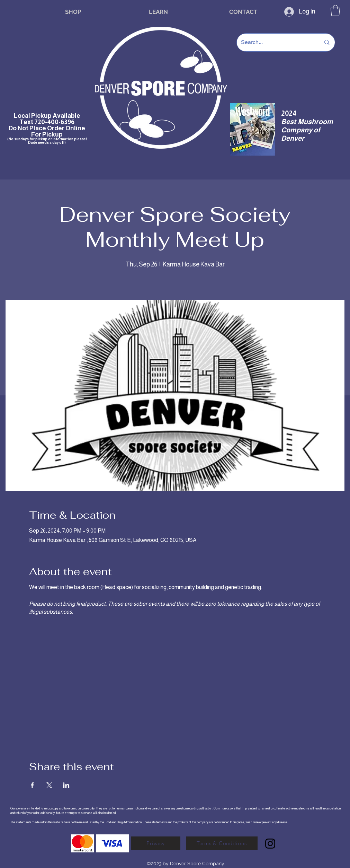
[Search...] (276, 42)
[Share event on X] (49, 785)
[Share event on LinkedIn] (66, 785)
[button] (335, 10)
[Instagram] (270, 844)
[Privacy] (156, 843)
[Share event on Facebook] (32, 785)
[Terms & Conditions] (222, 843)
